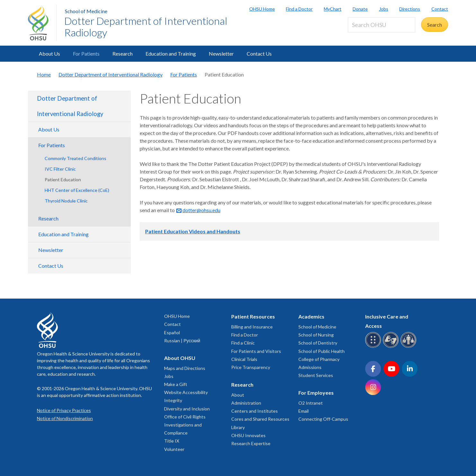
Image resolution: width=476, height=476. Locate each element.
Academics (311, 316)
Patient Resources (253, 316)
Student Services (316, 375)
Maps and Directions (185, 368)
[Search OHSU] (382, 25)
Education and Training (171, 54)
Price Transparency (251, 367)
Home (44, 74)
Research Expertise (251, 443)
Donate (360, 9)
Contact (440, 9)
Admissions (310, 367)
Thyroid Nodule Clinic (66, 201)
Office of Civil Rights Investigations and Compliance (185, 425)
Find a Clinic (243, 343)
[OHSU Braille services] (374, 347)
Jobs (384, 9)
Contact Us (259, 54)
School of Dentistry (318, 343)
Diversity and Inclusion (187, 409)
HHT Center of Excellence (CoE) (77, 190)
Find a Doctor (299, 9)
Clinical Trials (244, 359)
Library (238, 427)
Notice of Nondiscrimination (65, 418)
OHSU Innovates (248, 435)
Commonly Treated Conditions (75, 158)
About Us (49, 54)
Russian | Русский (182, 341)
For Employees (316, 393)
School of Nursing (316, 335)
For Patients (86, 54)
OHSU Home (262, 9)
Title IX (172, 441)
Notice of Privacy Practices (64, 410)
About (238, 395)
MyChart (333, 9)
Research (123, 54)
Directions (410, 9)
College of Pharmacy (319, 359)
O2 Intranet (311, 403)
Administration (246, 403)
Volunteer (174, 449)
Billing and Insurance (252, 327)
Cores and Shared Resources (260, 419)
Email (304, 411)
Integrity (173, 400)
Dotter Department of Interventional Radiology (146, 27)
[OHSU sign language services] (392, 347)
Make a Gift (176, 384)
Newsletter (221, 54)
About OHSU (180, 358)
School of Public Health (322, 351)
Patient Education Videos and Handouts (193, 231)
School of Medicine (86, 11)
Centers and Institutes (255, 411)
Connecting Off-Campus (323, 419)
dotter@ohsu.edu (201, 210)
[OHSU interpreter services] (409, 347)
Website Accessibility (186, 392)
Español (172, 332)
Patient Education (63, 180)
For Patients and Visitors (256, 351)
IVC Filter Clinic (60, 169)
